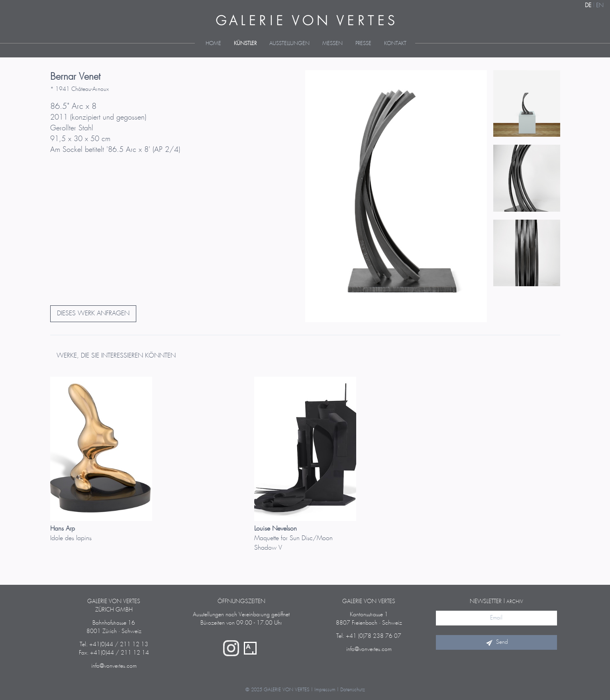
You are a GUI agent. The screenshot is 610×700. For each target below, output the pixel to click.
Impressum (325, 690)
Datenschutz (353, 690)
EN (600, 6)
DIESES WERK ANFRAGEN (93, 314)
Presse (363, 44)
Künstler (245, 44)
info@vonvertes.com (114, 666)
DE (588, 6)
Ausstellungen (289, 44)
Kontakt (395, 44)
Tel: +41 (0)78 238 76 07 (369, 636)
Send (496, 642)
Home (213, 44)
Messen (332, 44)
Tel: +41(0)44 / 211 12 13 (114, 645)
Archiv (515, 602)
